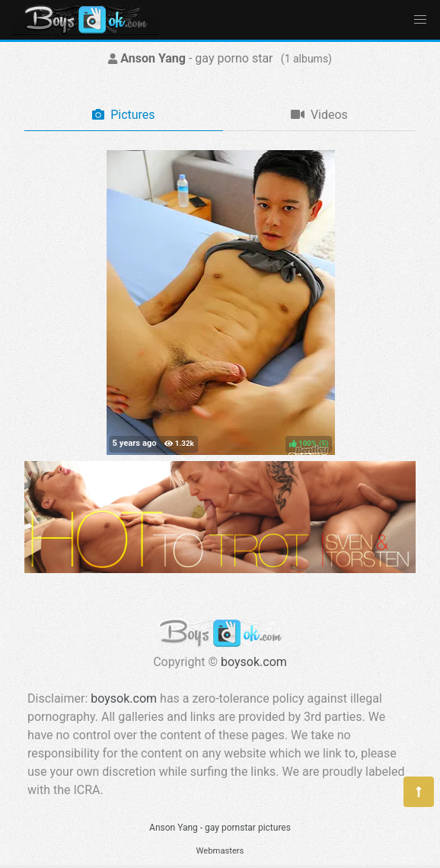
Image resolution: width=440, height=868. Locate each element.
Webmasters (220, 851)
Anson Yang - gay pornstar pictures (220, 828)
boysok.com (254, 662)
